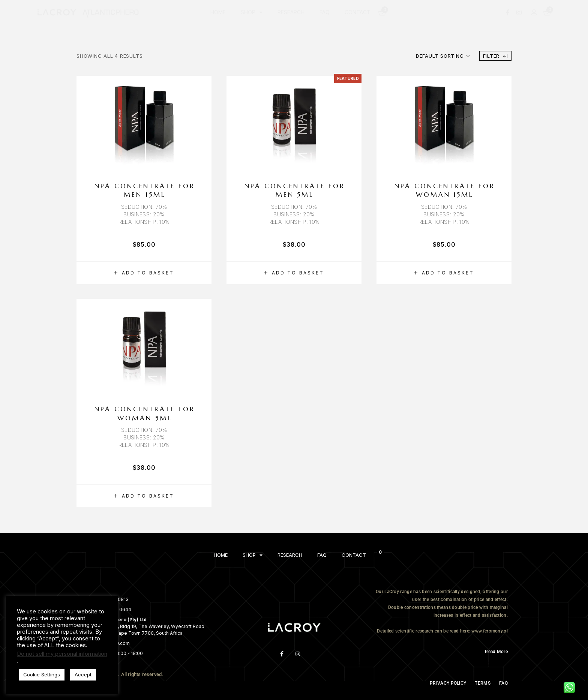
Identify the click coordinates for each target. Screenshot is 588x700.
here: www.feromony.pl (484, 631)
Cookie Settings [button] (42, 675)
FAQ (325, 12)
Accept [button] (83, 675)
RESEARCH (291, 12)
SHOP (252, 12)
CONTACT (358, 12)
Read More (496, 652)
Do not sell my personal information (62, 654)
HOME (218, 12)
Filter (495, 56)
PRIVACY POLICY (448, 683)
